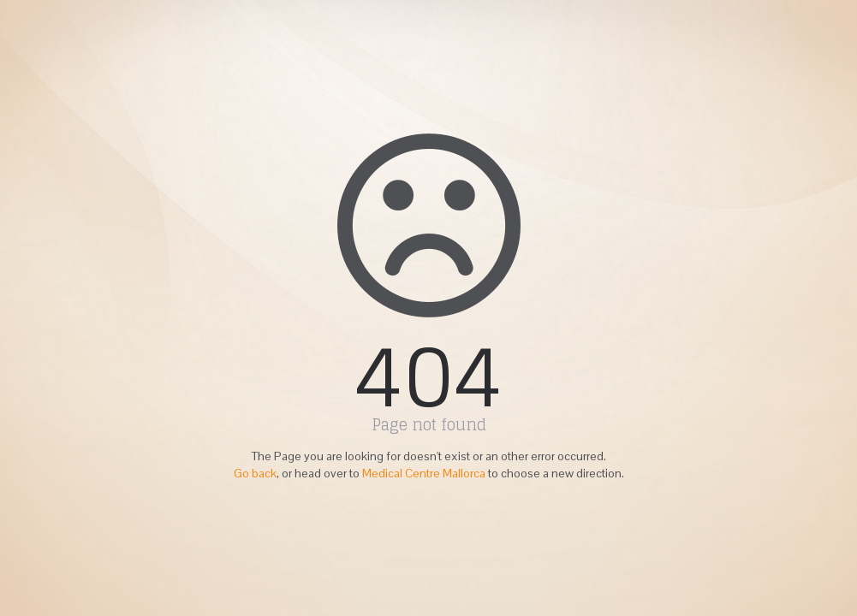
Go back (255, 473)
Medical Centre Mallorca (424, 473)
